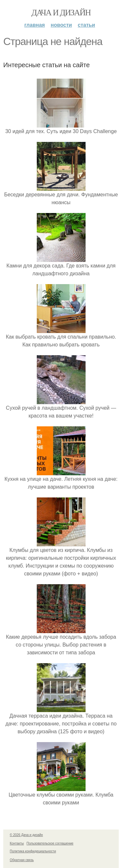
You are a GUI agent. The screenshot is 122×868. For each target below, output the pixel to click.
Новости (61, 25)
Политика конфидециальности (33, 851)
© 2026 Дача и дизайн (26, 835)
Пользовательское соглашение (50, 843)
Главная (35, 25)
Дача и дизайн (61, 13)
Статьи (86, 25)
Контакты (17, 843)
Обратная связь (22, 860)
